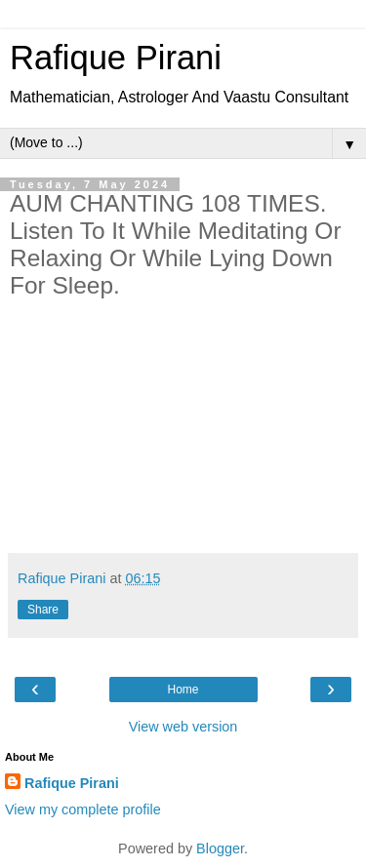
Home (183, 690)
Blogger (220, 848)
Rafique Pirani (116, 58)
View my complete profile (83, 809)
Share (43, 610)
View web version (183, 727)
